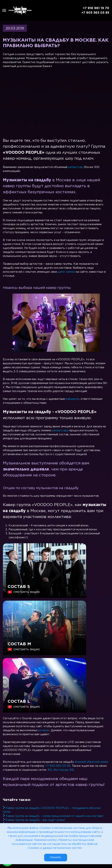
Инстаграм (61, 770)
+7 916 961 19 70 (96, 8)
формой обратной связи (91, 762)
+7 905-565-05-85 (58, 766)
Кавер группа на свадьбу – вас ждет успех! (35, 820)
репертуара (60, 430)
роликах (44, 730)
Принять (56, 857)
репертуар (75, 167)
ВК (50, 770)
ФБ (72, 770)
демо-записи (66, 272)
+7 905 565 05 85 (95, 13)
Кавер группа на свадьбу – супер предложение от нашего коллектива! (54, 816)
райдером (73, 399)
